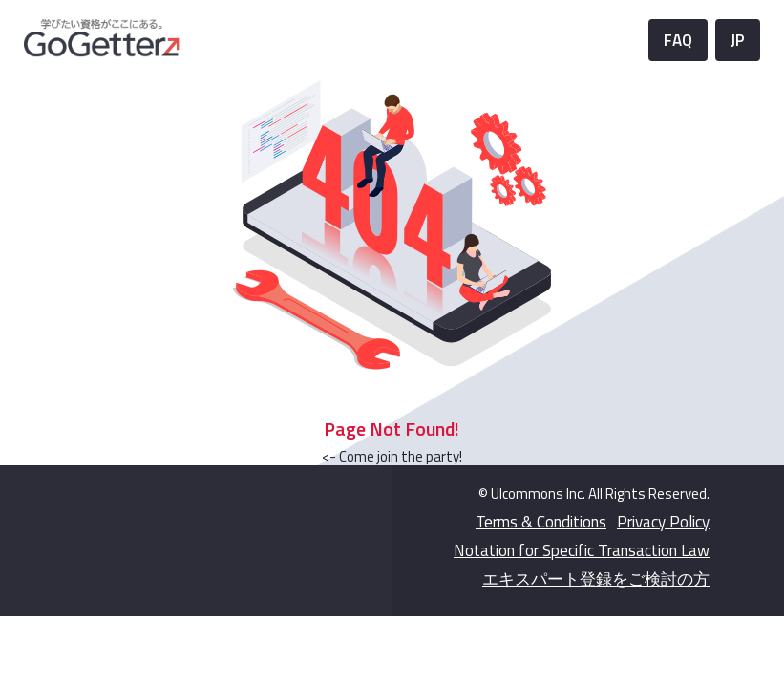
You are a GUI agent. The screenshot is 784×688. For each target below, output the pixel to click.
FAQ (678, 40)
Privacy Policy (663, 522)
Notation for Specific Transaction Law (582, 550)
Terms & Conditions (541, 522)
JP (738, 40)
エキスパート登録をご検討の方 (596, 579)
